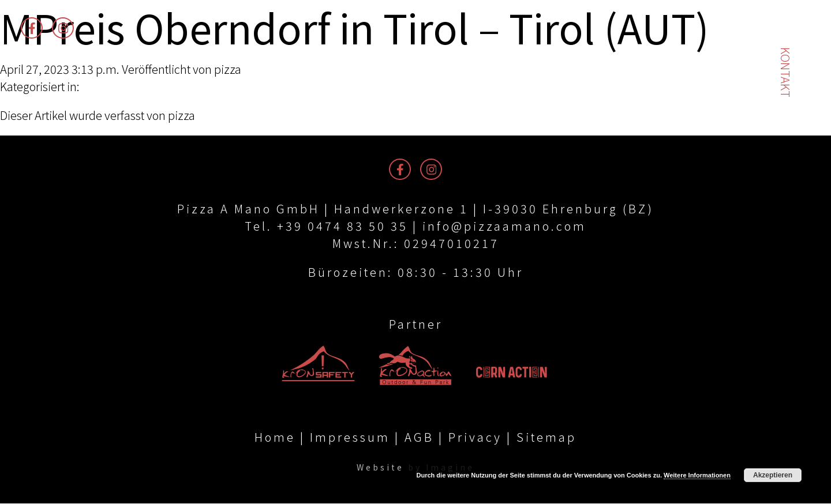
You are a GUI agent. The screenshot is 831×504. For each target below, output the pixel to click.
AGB (419, 437)
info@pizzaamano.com (504, 226)
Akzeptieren (773, 475)
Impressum (350, 437)
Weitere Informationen (697, 475)
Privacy (475, 437)
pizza (228, 69)
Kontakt (786, 72)
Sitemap (546, 437)
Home (275, 437)
